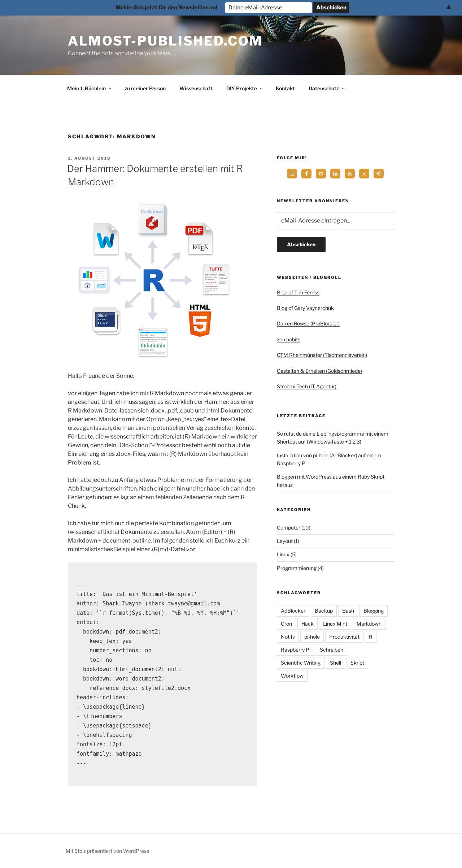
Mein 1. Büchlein (90, 88)
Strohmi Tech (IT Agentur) (307, 386)
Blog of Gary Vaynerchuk (305, 308)
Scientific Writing (301, 663)
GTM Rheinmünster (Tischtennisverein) (322, 355)
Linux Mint (335, 624)
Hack (308, 624)
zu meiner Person (145, 88)
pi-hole (312, 637)
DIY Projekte (245, 88)
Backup (324, 611)
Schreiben (332, 650)
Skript (357, 663)
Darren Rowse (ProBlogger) (308, 323)
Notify (288, 637)
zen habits (289, 339)
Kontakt (285, 88)
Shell (335, 663)
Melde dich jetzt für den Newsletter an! (166, 8)
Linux (283, 554)
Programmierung (297, 568)
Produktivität (344, 637)
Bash (348, 611)
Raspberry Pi (296, 650)
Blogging (374, 611)
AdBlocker (293, 611)
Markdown (369, 624)
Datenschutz (327, 88)
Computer (289, 528)
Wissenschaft (196, 88)
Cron (286, 624)
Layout (285, 541)
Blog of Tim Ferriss (298, 292)
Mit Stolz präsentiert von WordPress (107, 851)
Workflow (292, 676)
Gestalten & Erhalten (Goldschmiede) (319, 371)
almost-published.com (165, 41)
